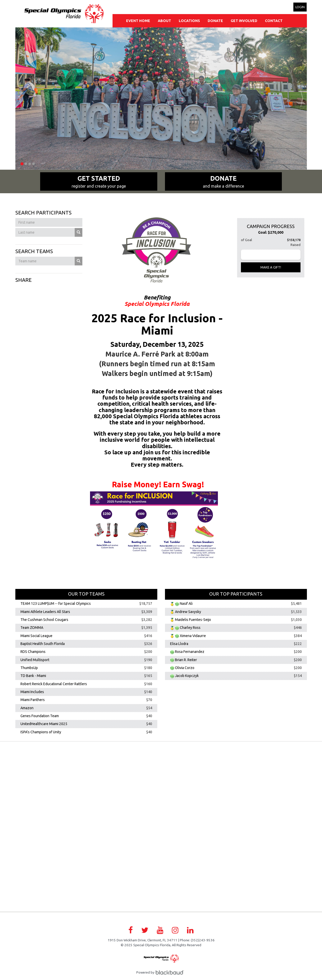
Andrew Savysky (188, 612)
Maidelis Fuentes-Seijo (193, 620)
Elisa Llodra (179, 644)
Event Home (138, 21)
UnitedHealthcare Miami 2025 (44, 724)
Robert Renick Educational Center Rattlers (54, 684)
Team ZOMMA (32, 628)
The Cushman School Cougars (44, 620)
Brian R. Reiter (186, 660)
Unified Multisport (35, 660)
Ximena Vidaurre (193, 636)
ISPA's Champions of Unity (41, 732)
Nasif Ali (186, 604)
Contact (274, 21)
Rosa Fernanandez (190, 652)
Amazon (27, 708)
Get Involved (244, 21)
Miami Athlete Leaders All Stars (45, 612)
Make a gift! (271, 267)
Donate (215, 21)
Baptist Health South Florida (43, 644)
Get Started (99, 182)
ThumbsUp (29, 668)
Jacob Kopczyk (187, 676)
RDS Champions (33, 652)
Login (300, 7)
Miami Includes (32, 692)
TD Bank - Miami (33, 676)
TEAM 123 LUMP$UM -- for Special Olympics (56, 604)
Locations (189, 21)
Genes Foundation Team (40, 716)
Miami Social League (36, 636)
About (164, 21)
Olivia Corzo (185, 668)
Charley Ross (190, 628)
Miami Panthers (33, 700)
